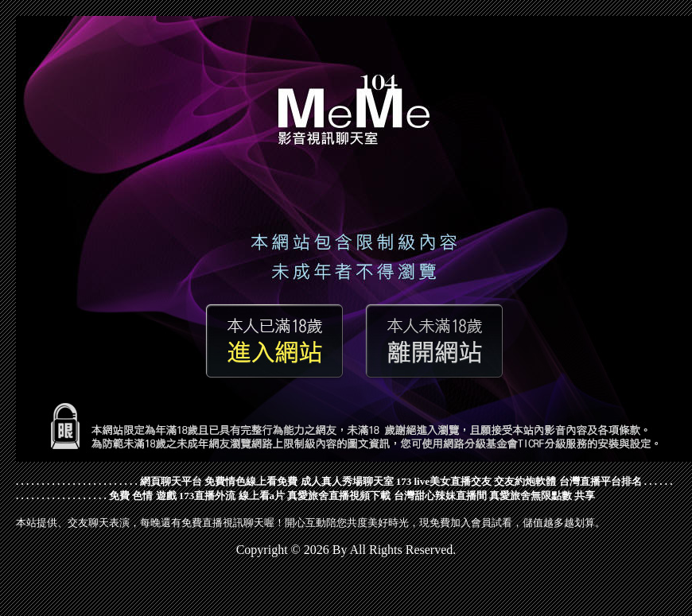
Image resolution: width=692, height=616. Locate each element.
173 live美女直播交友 (444, 481)
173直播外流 (208, 496)
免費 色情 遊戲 (143, 496)
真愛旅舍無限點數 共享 (542, 496)
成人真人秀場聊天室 (347, 481)
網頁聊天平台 (171, 481)
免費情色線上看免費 (251, 481)
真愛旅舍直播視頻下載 (339, 496)
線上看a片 (262, 496)
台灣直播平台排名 (601, 481)
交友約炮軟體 (525, 481)
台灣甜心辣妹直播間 (440, 496)
